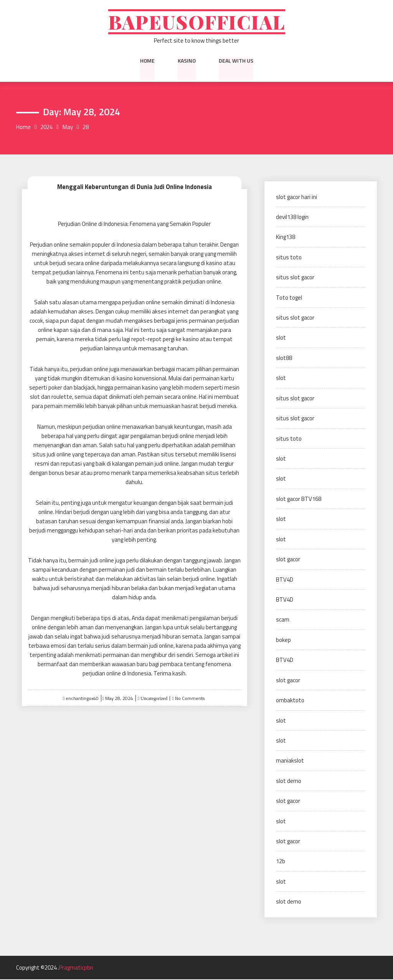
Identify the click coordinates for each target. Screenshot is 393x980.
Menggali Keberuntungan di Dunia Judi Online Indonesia (134, 187)
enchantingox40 (82, 699)
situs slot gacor (295, 278)
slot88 (284, 359)
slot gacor (288, 560)
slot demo (289, 782)
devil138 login (292, 218)
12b (281, 862)
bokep (283, 641)
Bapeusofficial (196, 22)
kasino (187, 61)
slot (281, 338)
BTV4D (285, 580)
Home (147, 61)
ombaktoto (290, 701)
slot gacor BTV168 (299, 500)
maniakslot (290, 761)
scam (283, 620)
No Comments (190, 699)
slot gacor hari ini (296, 197)
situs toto (289, 258)
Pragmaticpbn (76, 968)
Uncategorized (153, 699)
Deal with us (236, 61)
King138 (286, 238)
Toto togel (289, 298)
